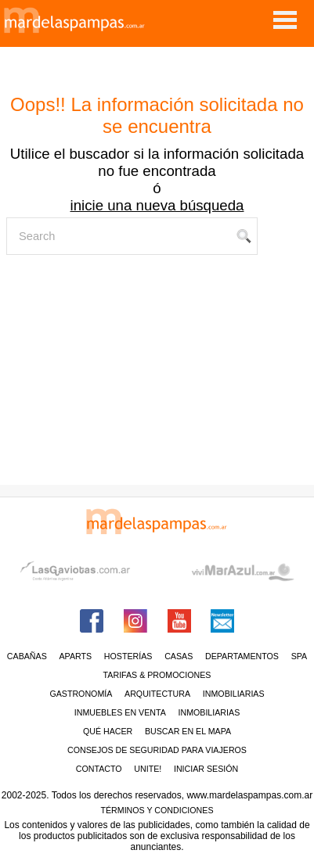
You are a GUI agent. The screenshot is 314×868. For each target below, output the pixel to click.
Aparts (75, 656)
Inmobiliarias (234, 694)
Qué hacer (108, 731)
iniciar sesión (206, 769)
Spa (300, 656)
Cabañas (27, 656)
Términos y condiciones (157, 810)
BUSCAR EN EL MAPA (188, 731)
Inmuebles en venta (120, 712)
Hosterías (128, 656)
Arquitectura (157, 694)
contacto (99, 769)
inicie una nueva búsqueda (157, 205)
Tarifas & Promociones (157, 675)
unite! (148, 769)
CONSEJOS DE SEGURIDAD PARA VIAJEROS (157, 750)
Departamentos (242, 656)
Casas (179, 656)
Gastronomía (81, 694)
